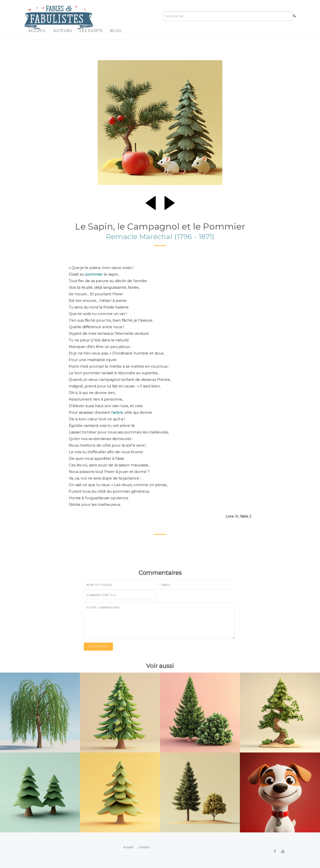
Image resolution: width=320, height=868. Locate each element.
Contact (144, 847)
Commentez (98, 647)
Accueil (37, 31)
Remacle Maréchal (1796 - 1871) (160, 236)
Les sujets (91, 31)
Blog (116, 31)
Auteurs (63, 31)
